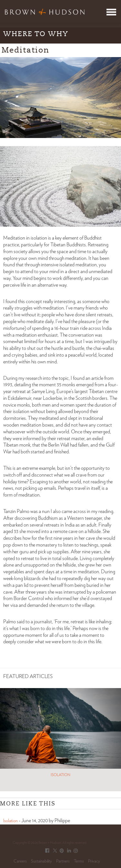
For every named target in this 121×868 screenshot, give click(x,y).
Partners (63, 861)
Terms (79, 861)
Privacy (94, 861)
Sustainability (41, 861)
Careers (20, 861)
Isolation (10, 821)
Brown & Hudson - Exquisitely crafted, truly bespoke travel (45, 12)
